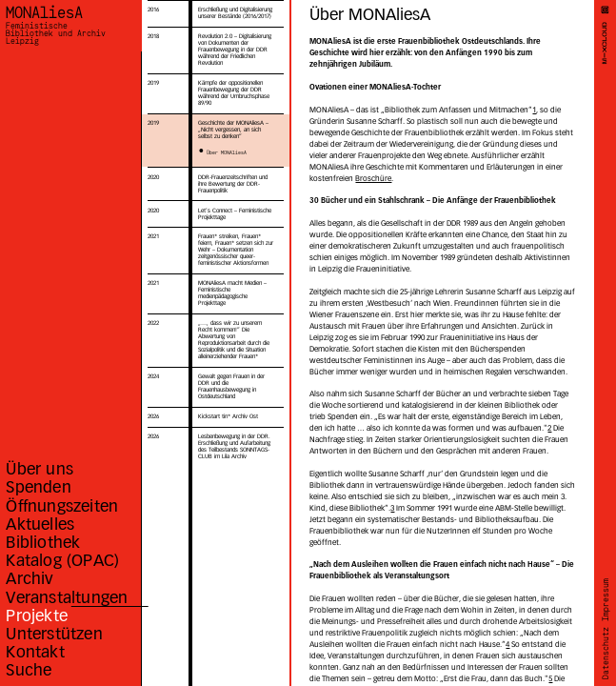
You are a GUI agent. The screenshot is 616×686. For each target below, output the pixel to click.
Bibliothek (43, 542)
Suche (29, 670)
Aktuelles (40, 524)
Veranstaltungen (67, 597)
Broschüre (373, 178)
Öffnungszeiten (62, 506)
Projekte (37, 615)
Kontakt (35, 652)
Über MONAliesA (227, 152)
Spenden (38, 487)
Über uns (40, 469)
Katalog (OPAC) (62, 560)
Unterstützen (54, 634)
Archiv (30, 578)
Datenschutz (606, 654)
